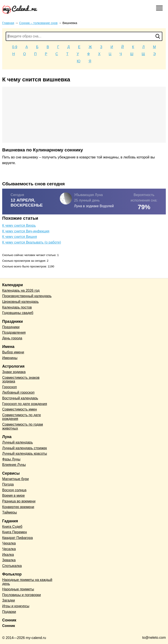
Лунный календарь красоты (25, 454)
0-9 (15, 47)
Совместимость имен (20, 409)
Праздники (11, 327)
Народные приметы (18, 589)
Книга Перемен (15, 532)
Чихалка (9, 543)
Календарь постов (17, 307)
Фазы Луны (11, 459)
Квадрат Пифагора (17, 538)
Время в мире (13, 496)
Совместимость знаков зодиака (21, 380)
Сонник (9, 626)
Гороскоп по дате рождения (25, 404)
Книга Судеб (12, 527)
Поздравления (14, 333)
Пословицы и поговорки (22, 595)
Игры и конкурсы (16, 606)
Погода (8, 484)
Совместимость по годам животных (23, 426)
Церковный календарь (20, 302)
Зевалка (9, 560)
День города (12, 338)
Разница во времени (19, 501)
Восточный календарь (20, 398)
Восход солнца (14, 490)
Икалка (8, 555)
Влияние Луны (14, 465)
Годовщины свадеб (18, 313)
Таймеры (10, 512)
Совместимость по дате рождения (22, 417)
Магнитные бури (16, 479)
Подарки (9, 612)
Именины (10, 358)
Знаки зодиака (14, 372)
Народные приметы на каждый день (27, 582)
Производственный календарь (27, 296)
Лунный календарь (17, 442)
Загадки (9, 600)
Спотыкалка (12, 566)
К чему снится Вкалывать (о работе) (32, 242)
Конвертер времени (18, 507)
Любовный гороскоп (18, 392)
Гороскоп (10, 387)
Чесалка (9, 549)
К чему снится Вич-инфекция (26, 231)
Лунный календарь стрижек (24, 448)
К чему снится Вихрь (19, 225)
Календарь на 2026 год (21, 290)
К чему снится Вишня (20, 237)
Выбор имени (13, 352)
